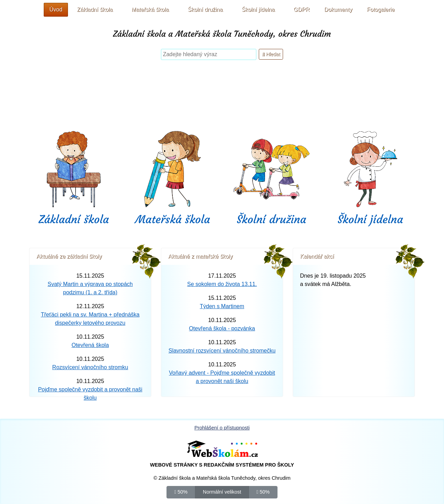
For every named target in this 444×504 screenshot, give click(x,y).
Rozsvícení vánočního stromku (90, 367)
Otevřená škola (90, 345)
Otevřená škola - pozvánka (222, 328)
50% (181, 492)
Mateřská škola (173, 219)
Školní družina (271, 219)
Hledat (271, 54)
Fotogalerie (381, 10)
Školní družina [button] (205, 10)
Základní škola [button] (95, 10)
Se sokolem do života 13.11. (222, 284)
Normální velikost (222, 492)
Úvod (56, 10)
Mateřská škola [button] (150, 10)
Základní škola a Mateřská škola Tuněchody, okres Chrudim (222, 34)
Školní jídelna (370, 219)
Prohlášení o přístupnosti (222, 428)
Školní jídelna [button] (258, 10)
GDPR (301, 10)
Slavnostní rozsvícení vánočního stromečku (222, 351)
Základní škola (74, 219)
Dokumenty (338, 10)
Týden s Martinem (222, 306)
